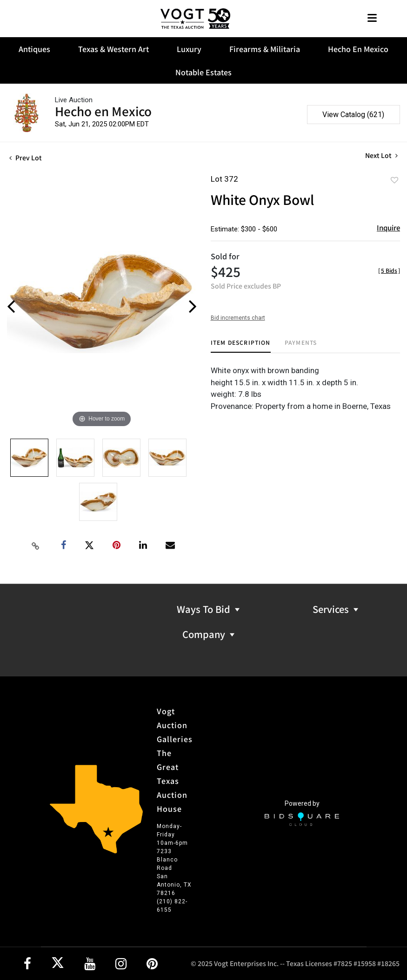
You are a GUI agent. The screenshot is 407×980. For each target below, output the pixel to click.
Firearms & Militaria (265, 49)
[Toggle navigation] (372, 19)
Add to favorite (394, 180)
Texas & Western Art (113, 49)
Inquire (388, 227)
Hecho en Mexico (103, 111)
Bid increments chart (238, 318)
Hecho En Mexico (358, 49)
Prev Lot (26, 158)
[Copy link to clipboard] (35, 546)
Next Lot (381, 155)
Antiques (34, 49)
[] (389, 270)
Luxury (189, 49)
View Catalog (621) (353, 115)
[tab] (241, 346)
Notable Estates (203, 72)
